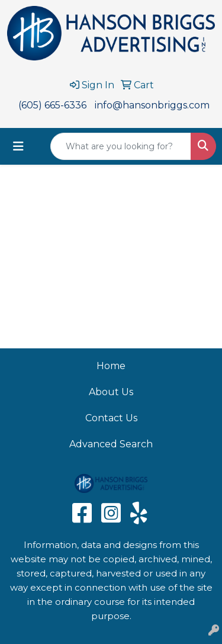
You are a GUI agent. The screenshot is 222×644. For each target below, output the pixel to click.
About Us (111, 392)
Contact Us (111, 418)
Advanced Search (111, 444)
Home (111, 366)
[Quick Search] (121, 146)
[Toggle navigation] (18, 146)
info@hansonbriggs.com (152, 105)
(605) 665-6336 (52, 105)
